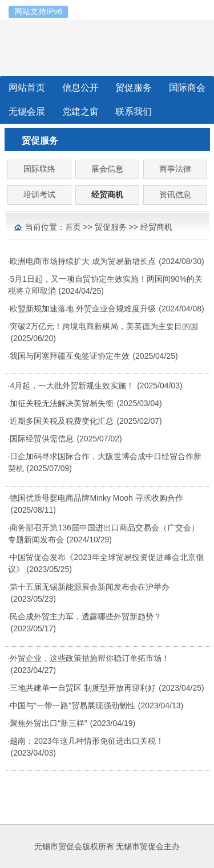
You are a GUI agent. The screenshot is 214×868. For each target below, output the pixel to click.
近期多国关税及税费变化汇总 (62, 421)
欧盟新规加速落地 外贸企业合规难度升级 (83, 309)
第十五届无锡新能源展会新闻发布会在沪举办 (90, 587)
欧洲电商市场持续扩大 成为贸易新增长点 (83, 261)
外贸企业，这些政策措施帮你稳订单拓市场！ (90, 658)
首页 (73, 227)
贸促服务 (111, 227)
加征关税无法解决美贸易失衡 (62, 403)
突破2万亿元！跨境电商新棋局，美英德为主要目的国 (104, 326)
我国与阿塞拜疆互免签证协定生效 (70, 356)
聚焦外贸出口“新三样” (48, 723)
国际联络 (39, 169)
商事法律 (175, 169)
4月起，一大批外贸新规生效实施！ (72, 386)
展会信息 (107, 169)
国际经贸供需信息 (42, 439)
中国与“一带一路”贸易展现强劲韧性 (72, 705)
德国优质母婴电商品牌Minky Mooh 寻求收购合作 (96, 498)
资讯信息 (175, 194)
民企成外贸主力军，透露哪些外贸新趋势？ (86, 616)
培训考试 (39, 194)
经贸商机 (107, 194)
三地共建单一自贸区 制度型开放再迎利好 (83, 688)
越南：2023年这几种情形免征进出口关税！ (86, 741)
